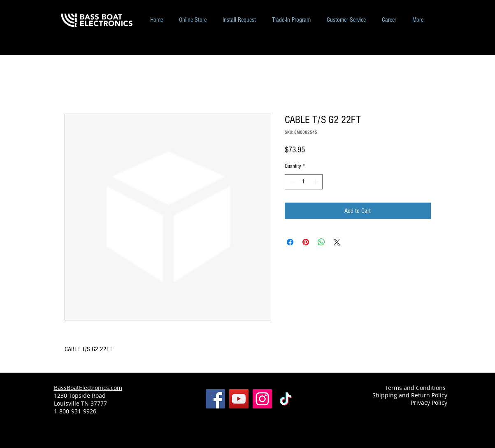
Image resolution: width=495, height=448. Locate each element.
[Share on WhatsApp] (321, 242)
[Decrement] (291, 182)
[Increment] (316, 182)
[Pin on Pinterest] (306, 242)
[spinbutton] (304, 182)
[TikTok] (286, 399)
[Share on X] (337, 242)
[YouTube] (239, 399)
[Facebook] (215, 399)
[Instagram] (262, 399)
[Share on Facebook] (290, 242)
